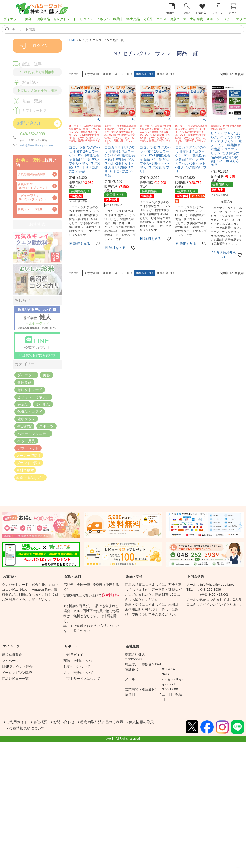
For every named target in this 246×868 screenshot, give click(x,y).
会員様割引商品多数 (31, 174)
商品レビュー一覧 (15, 679)
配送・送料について (78, 661)
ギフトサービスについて (82, 679)
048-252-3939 (33, 134)
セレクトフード (65, 19)
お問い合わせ (67, 722)
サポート (71, 646)
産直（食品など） (30, 477)
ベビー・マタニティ (33, 433)
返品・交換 (134, 576)
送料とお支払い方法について (98, 626)
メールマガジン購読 (17, 673)
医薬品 (118, 19)
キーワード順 (124, 74)
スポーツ (213, 19)
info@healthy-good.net (37, 145)
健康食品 (43, 19)
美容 (28, 19)
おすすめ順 (92, 74)
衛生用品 (133, 19)
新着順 (107, 74)
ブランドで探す (29, 463)
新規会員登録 (12, 655)
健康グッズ (178, 19)
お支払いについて (77, 667)
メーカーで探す (29, 455)
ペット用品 (26, 441)
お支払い (10, 576)
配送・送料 (73, 576)
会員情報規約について (29, 727)
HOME (72, 40)
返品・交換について (78, 673)
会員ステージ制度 (30, 209)
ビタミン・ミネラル (95, 19)
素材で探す (25, 470)
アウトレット (28, 448)
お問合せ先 (196, 576)
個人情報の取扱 (148, 722)
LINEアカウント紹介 (17, 667)
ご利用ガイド (12, 599)
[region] (123, 20)
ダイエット (12, 19)
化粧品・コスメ (155, 19)
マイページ (11, 646)
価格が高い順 (165, 74)
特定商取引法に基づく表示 (106, 722)
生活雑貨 (196, 19)
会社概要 (133, 646)
